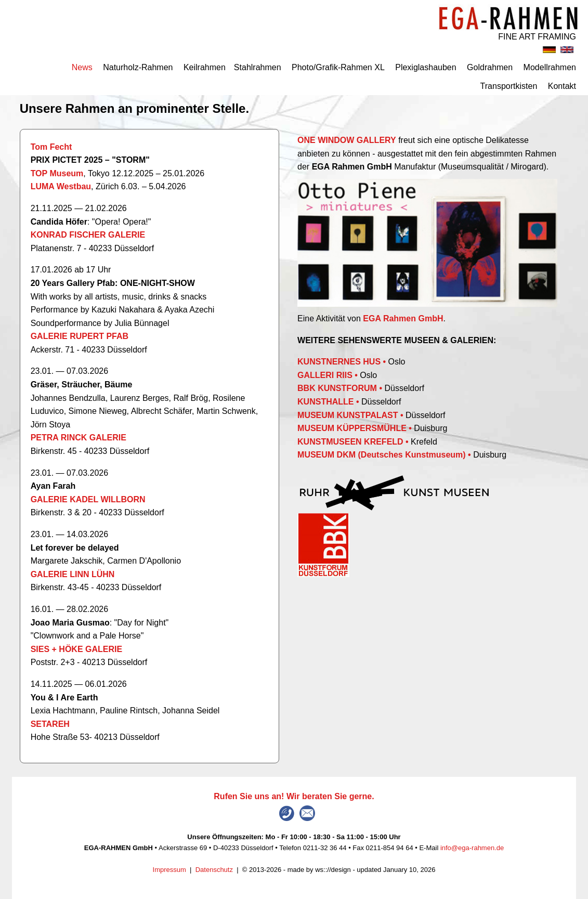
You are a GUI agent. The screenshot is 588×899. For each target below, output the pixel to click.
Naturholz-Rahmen (138, 67)
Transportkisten (509, 86)
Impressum (169, 870)
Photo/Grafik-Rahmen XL (338, 67)
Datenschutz (214, 870)
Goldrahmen (490, 67)
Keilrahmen (205, 67)
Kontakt (562, 86)
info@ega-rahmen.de (472, 848)
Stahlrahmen (258, 67)
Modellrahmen (550, 67)
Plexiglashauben (426, 67)
